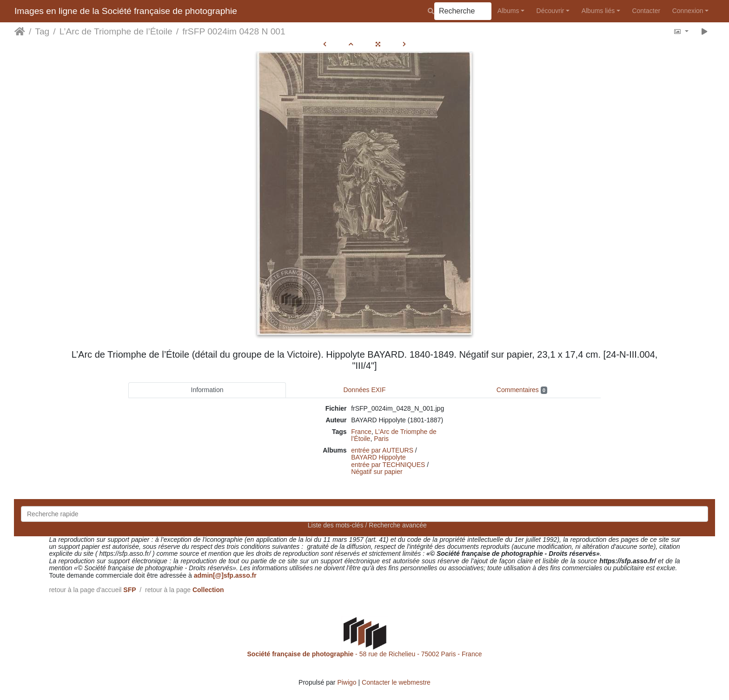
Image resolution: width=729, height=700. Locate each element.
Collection (208, 590)
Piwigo (347, 682)
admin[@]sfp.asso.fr (225, 575)
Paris (381, 439)
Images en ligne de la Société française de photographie (126, 11)
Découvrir (550, 11)
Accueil (20, 32)
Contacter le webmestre (396, 682)
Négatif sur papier (377, 472)
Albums (508, 11)
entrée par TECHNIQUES (388, 465)
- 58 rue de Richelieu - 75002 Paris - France (365, 654)
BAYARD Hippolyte (378, 457)
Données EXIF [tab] (364, 390)
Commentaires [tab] (522, 390)
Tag (42, 31)
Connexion (688, 11)
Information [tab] (207, 390)
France (361, 432)
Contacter (646, 11)
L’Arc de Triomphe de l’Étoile (116, 31)
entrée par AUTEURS (382, 450)
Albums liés (598, 11)
